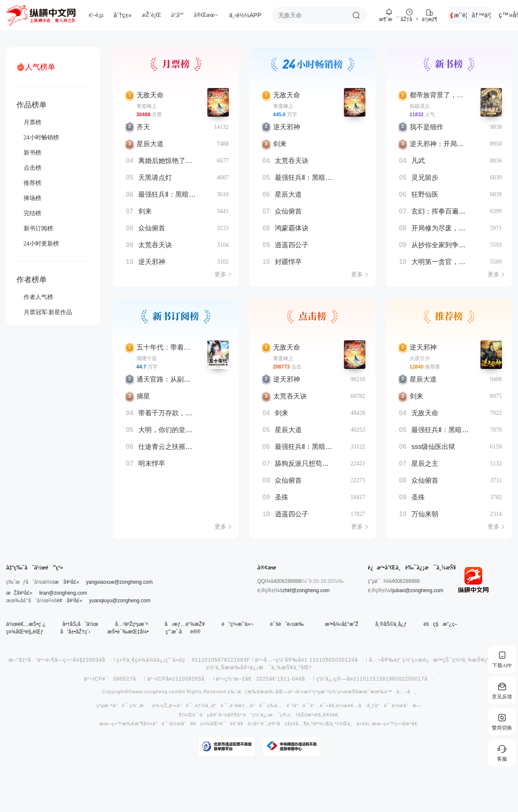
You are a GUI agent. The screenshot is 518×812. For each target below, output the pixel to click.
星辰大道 (150, 144)
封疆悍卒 (288, 262)
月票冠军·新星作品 (48, 312)
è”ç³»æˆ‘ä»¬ (238, 624)
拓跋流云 (420, 106)
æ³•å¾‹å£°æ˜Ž (342, 624)
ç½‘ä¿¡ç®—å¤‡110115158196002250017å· (375, 679)
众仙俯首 (152, 228)
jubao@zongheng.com (418, 590)
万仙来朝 (425, 514)
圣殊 (282, 497)
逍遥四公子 (292, 245)
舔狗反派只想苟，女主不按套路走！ (329, 463)
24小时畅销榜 (41, 138)
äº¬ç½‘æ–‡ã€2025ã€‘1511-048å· (264, 679)
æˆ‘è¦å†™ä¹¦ (472, 15)
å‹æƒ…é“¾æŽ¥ (184, 624)
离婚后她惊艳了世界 (169, 161)
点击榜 (32, 168)
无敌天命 (150, 95)
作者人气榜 (38, 297)
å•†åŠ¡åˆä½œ (80, 624)
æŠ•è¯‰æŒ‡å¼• (128, 632)
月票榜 (32, 122)
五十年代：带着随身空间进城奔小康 (191, 347)
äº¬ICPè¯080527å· (113, 679)
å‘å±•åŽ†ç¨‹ (75, 632)
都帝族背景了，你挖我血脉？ (454, 95)
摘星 (143, 396)
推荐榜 (32, 183)
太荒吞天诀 (155, 245)
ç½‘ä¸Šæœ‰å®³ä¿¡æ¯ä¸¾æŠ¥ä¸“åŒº (259, 668)
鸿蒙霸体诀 (292, 228)
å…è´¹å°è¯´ (292, 706)
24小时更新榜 (41, 244)
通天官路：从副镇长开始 (174, 379)
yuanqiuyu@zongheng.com (120, 601)
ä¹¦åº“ (177, 15)
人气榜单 (40, 67)
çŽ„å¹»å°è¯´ (177, 706)
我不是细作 (427, 127)
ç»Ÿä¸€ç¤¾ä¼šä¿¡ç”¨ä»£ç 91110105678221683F (183, 660)
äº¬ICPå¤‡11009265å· (179, 679)
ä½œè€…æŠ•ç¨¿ (26, 624)
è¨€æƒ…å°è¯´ (249, 706)
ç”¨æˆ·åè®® (183, 632)
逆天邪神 (152, 262)
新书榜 (32, 153)
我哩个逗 (147, 358)
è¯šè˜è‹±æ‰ (289, 624)
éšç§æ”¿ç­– (440, 624)
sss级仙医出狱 (433, 447)
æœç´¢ (356, 15)
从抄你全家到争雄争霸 (445, 245)
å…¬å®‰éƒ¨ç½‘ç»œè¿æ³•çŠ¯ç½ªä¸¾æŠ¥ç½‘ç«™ (437, 660)
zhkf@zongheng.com (306, 590)
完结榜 (32, 213)
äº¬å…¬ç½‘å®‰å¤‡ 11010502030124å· (310, 660)
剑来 (145, 211)
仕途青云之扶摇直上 (169, 447)
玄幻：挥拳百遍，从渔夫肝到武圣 (462, 211)
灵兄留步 (425, 178)
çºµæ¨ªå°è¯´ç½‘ (117, 706)
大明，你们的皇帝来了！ (175, 430)
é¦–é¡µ (96, 15)
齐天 (143, 127)
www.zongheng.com (155, 692)
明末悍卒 (152, 463)
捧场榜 (32, 198)
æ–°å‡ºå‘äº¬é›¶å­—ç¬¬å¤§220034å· (60, 660)
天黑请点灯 (155, 178)
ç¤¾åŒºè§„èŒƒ (25, 632)
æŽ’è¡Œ (151, 15)
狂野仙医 (425, 194)
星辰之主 (425, 463)
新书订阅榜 (38, 228)
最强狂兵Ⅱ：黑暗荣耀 (170, 194)
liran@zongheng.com (63, 593)
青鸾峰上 (147, 106)
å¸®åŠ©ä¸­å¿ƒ (391, 624)
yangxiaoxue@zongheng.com (119, 582)
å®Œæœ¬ (206, 15)
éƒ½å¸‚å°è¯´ (212, 706)
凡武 (418, 161)
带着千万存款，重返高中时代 (182, 413)
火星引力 (420, 358)
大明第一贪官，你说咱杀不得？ (459, 262)
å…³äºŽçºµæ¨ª (131, 624)
